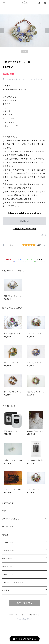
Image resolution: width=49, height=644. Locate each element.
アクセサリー (8, 551)
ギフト (5, 511)
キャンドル (7, 567)
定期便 (5, 535)
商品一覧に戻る (25, 603)
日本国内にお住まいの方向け (25, 229)
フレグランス (8, 575)
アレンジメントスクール (13, 582)
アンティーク (8, 543)
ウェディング (8, 527)
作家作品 (6, 590)
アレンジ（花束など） (12, 519)
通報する (43, 235)
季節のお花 (7, 559)
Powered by (24, 619)
